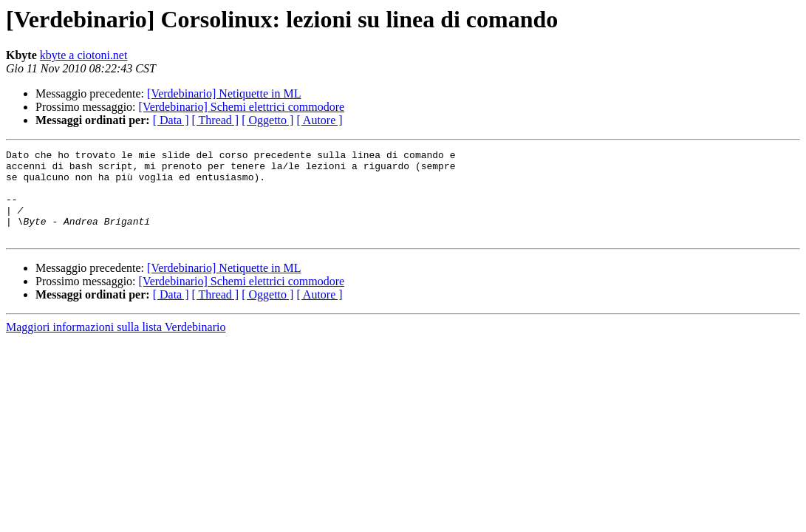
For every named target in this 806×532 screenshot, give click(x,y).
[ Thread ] (216, 120)
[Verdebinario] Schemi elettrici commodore (242, 107)
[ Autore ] (319, 120)
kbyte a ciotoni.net (84, 55)
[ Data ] (171, 120)
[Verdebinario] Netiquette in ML (224, 93)
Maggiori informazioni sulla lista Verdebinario (116, 345)
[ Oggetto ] (267, 120)
